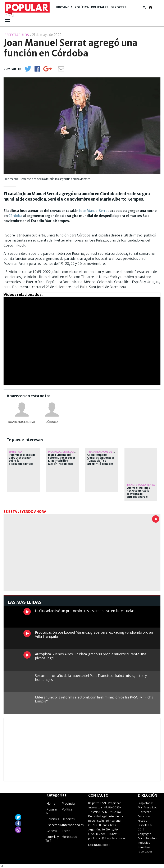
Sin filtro (15, 452)
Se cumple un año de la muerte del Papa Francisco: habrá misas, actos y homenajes (91, 678)
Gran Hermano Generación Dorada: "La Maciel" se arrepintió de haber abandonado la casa (101, 461)
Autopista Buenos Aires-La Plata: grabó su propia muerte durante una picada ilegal (90, 656)
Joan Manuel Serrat (94, 211)
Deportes (119, 7)
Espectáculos (56, 825)
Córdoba (15, 216)
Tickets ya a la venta (141, 485)
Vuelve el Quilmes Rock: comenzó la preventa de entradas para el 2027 (138, 494)
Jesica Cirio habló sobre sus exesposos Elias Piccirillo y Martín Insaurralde (62, 459)
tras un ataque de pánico (105, 452)
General (52, 831)
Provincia (64, 7)
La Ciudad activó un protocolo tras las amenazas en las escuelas (85, 611)
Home (51, 804)
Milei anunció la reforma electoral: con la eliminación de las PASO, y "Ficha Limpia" (94, 699)
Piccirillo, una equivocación (68, 452)
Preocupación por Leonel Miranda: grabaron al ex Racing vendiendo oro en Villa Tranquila (94, 634)
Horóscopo (70, 837)
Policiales (100, 7)
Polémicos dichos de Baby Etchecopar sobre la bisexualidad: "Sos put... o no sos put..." (22, 461)
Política (82, 7)
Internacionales (73, 825)
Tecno (66, 831)
